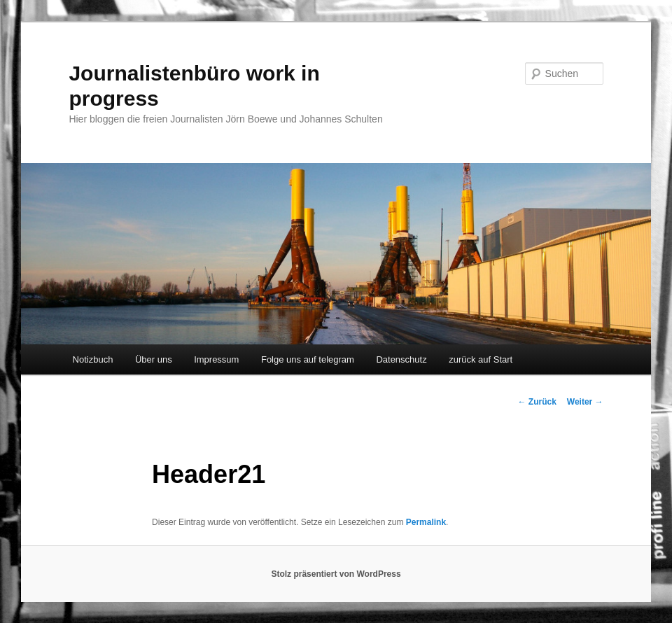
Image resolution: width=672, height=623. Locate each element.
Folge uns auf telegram (308, 359)
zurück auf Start (481, 359)
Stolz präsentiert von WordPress (336, 574)
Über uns (154, 359)
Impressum (216, 359)
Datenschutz (401, 359)
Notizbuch (93, 359)
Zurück (537, 402)
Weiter (585, 402)
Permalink (426, 522)
